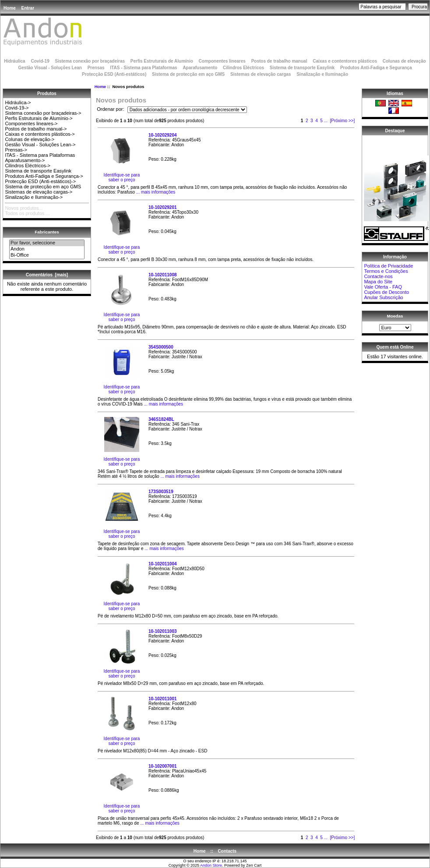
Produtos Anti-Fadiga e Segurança (376, 68)
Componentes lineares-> (31, 123)
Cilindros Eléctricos (243, 68)
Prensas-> (16, 150)
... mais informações (155, 192)
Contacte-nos (378, 276)
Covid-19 (40, 61)
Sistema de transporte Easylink (302, 68)
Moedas (395, 316)
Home (10, 8)
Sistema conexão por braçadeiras (90, 61)
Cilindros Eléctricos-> (28, 166)
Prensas (96, 68)
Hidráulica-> (18, 102)
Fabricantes (47, 232)
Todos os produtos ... (27, 213)
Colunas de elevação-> (30, 139)
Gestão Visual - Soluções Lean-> (40, 145)
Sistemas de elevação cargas (261, 74)
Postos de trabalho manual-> (36, 129)
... (326, 121)
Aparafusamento (200, 68)
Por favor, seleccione (47, 243)
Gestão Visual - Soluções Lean (50, 68)
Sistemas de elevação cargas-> (39, 192)
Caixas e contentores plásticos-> (40, 134)
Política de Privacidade (388, 266)
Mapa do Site (378, 282)
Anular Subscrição (383, 297)
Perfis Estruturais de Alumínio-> (39, 118)
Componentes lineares (222, 61)
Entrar (28, 8)
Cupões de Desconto (386, 292)
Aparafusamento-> (25, 160)
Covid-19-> (17, 108)
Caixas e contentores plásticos (345, 61)
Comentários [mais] (47, 275)
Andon (47, 249)
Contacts (227, 851)
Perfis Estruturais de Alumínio (162, 61)
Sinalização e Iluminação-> (34, 197)
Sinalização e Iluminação (322, 74)
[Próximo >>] (343, 121)
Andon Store (211, 865)
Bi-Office (47, 255)
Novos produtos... (24, 208)
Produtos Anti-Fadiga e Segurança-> (44, 176)
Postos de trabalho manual (279, 61)
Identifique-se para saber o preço (122, 177)
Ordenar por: (111, 109)
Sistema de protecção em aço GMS (188, 74)
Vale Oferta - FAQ (383, 287)
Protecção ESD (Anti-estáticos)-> (40, 181)
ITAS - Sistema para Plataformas (143, 68)
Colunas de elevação (404, 61)
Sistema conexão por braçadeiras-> (43, 113)
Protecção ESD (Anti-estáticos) (114, 74)
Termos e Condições (386, 271)
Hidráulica (14, 61)
